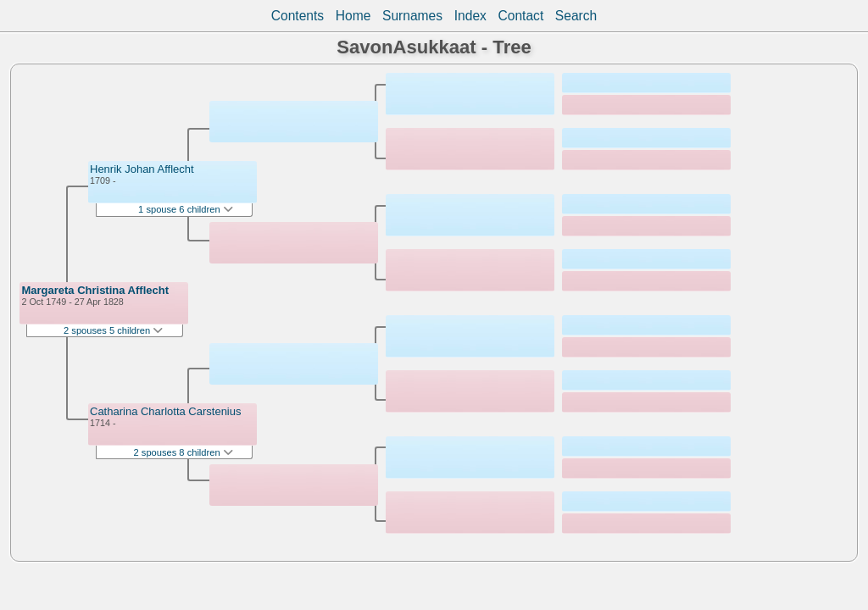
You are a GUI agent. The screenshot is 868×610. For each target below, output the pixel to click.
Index (470, 16)
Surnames (412, 16)
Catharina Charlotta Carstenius (165, 411)
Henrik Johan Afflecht (142, 169)
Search (576, 16)
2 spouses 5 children (113, 330)
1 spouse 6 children (186, 209)
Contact (520, 16)
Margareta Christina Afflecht (95, 290)
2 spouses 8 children (184, 452)
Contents (298, 16)
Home (353, 16)
